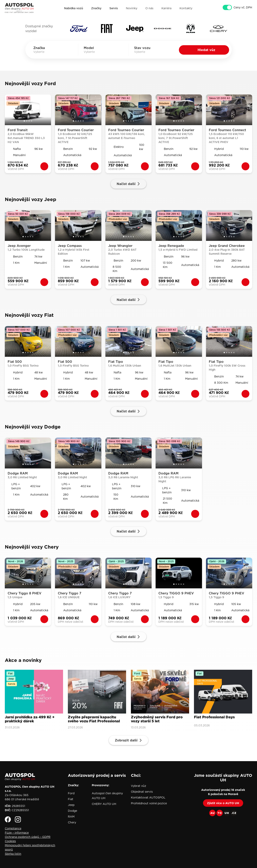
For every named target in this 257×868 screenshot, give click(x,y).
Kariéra (166, 8)
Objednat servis (142, 792)
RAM (71, 817)
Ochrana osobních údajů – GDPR (28, 837)
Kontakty (186, 8)
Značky (96, 8)
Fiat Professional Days (214, 717)
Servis (114, 8)
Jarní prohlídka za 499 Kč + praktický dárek (30, 719)
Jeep (71, 805)
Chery (72, 822)
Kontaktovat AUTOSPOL (148, 797)
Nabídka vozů (74, 8)
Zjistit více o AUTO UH (223, 803)
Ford (71, 793)
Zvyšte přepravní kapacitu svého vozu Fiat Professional (94, 719)
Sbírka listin (13, 854)
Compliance (13, 828)
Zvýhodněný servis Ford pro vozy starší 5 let (157, 719)
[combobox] (45, 52)
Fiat (71, 799)
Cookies (10, 841)
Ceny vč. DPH (243, 8)
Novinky (132, 8)
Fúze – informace (17, 833)
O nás (149, 8)
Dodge (72, 811)
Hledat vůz (206, 50)
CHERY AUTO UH (104, 804)
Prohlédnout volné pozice (149, 803)
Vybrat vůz (139, 786)
